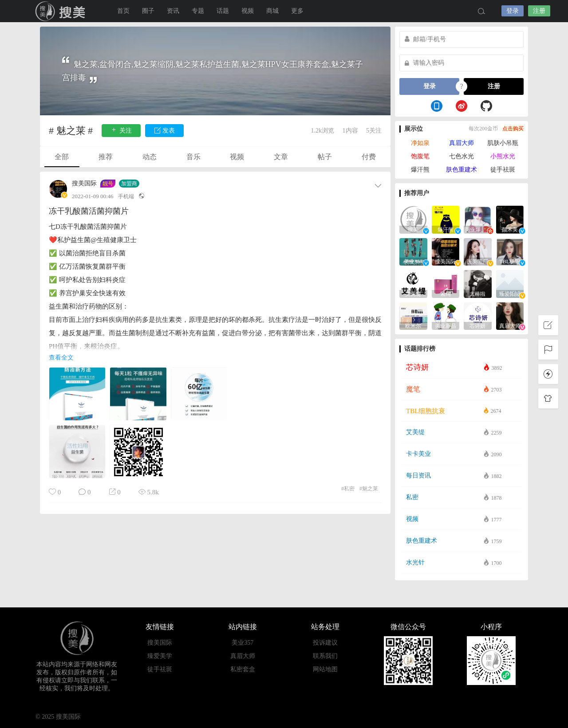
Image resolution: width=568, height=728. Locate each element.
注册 (539, 11)
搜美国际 (62, 11)
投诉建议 (325, 643)
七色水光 (461, 156)
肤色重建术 (461, 170)
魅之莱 (369, 489)
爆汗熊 (420, 170)
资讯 (173, 11)
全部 (62, 157)
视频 (248, 11)
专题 (198, 11)
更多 (297, 11)
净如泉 (420, 143)
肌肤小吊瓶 (503, 143)
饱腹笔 (420, 156)
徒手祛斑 (503, 170)
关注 (121, 130)
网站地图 (325, 669)
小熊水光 (503, 156)
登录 (513, 11)
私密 (348, 489)
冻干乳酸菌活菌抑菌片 (89, 211)
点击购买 (513, 129)
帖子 (325, 157)
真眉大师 (461, 143)
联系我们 (325, 656)
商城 (272, 11)
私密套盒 (243, 669)
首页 (123, 11)
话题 (223, 11)
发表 (165, 130)
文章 (281, 157)
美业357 (243, 643)
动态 (150, 157)
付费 (369, 157)
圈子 (148, 11)
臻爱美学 (160, 656)
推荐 (106, 157)
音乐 (193, 157)
